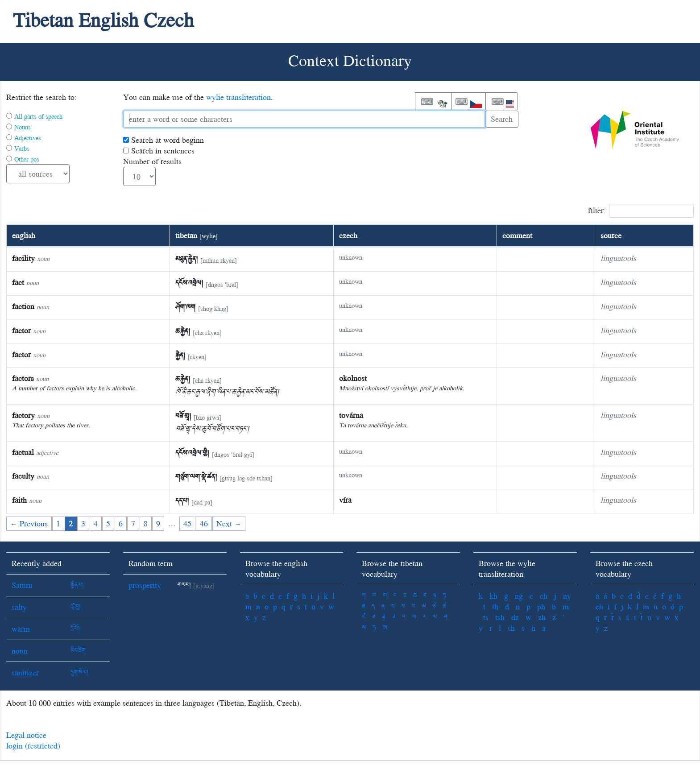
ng (519, 596)
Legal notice (26, 735)
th (495, 606)
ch (544, 596)
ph (541, 606)
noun (20, 651)
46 (204, 523)
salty (19, 607)
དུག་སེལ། (79, 672)
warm (21, 629)
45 (187, 523)
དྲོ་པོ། (75, 629)
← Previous (29, 523)
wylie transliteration (238, 97)
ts (486, 617)
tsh (500, 617)
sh (511, 628)
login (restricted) (33, 746)
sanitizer (25, 672)
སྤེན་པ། (77, 585)
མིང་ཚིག (78, 651)
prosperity (145, 585)
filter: (641, 211)
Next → (229, 523)
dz (515, 617)
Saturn (22, 585)
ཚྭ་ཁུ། (76, 607)
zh (542, 617)
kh (493, 596)
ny (567, 596)
